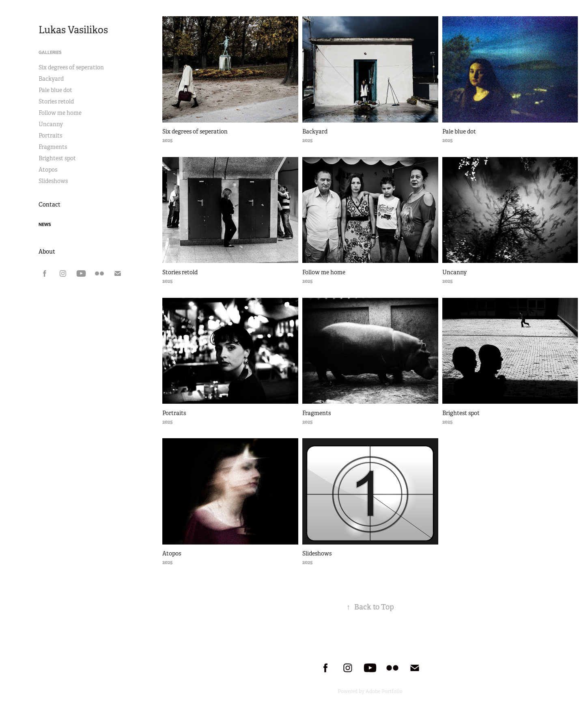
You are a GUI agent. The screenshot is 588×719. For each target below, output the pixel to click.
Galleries (50, 52)
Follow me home (60, 113)
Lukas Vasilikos (73, 30)
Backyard (51, 79)
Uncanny (51, 124)
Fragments (53, 147)
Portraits (50, 136)
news (45, 224)
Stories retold (56, 101)
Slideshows (53, 181)
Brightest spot (57, 158)
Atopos (48, 170)
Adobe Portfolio (384, 691)
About (47, 252)
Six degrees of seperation (71, 67)
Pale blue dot (55, 90)
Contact (50, 205)
